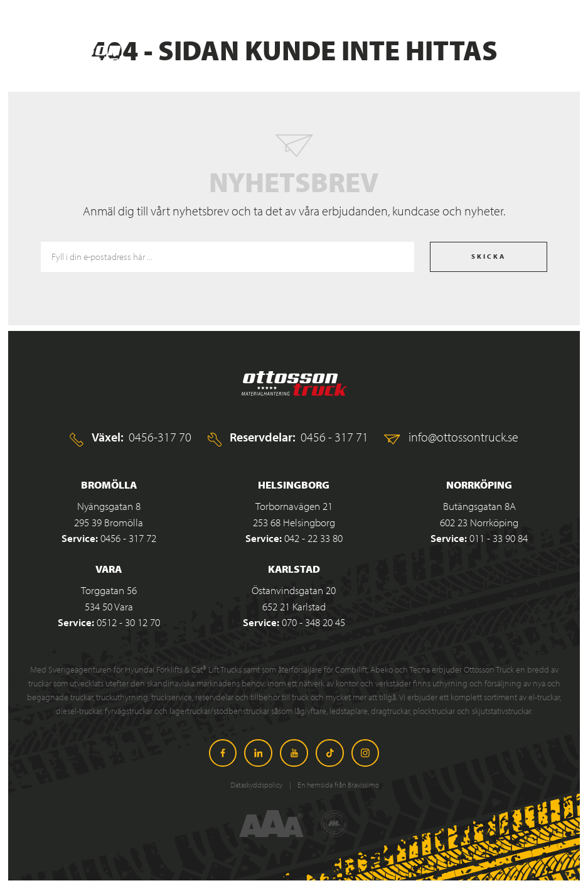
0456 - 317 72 (128, 538)
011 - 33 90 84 (499, 538)
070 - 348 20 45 (313, 622)
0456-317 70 (160, 436)
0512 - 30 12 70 (128, 622)
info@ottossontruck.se (463, 436)
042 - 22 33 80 (313, 538)
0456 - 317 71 (334, 436)
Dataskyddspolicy (257, 785)
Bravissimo (363, 785)
